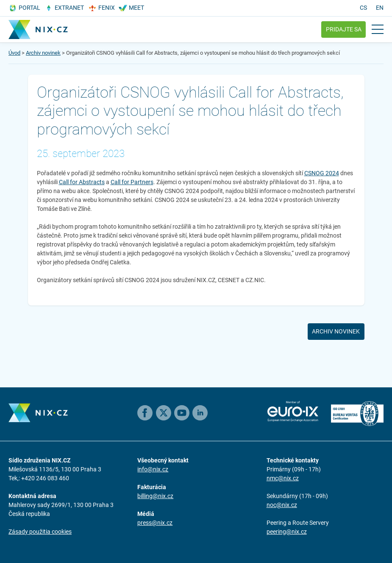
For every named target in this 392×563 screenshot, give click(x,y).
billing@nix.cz (155, 496)
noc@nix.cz (282, 505)
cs (363, 8)
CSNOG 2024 (322, 173)
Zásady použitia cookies (40, 532)
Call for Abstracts (82, 182)
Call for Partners (132, 182)
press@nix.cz (155, 523)
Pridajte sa (344, 29)
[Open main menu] (378, 29)
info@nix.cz (153, 469)
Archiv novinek (43, 53)
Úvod (14, 53)
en (380, 8)
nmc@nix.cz (283, 478)
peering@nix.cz (287, 532)
